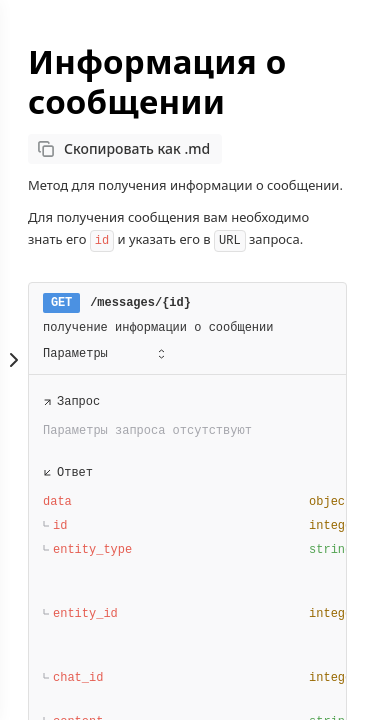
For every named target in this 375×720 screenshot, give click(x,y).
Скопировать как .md (137, 148)
